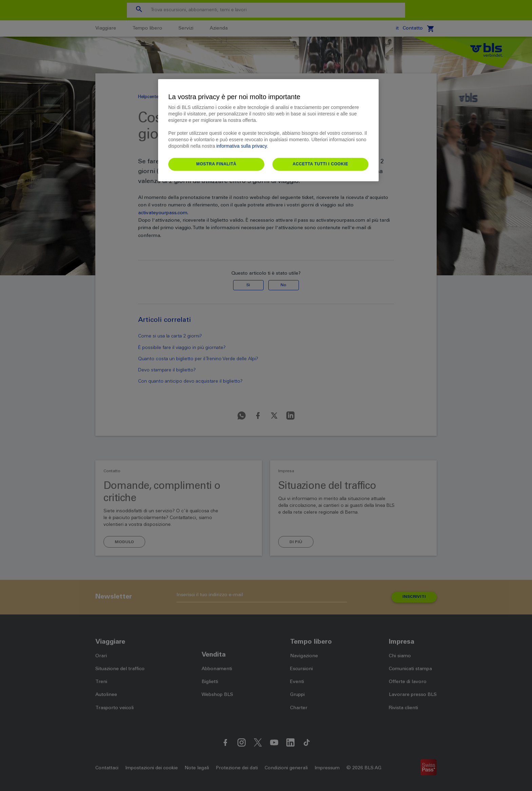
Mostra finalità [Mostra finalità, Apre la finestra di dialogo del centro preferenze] (216, 164)
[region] (268, 130)
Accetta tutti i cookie (320, 164)
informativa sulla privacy (242, 146)
